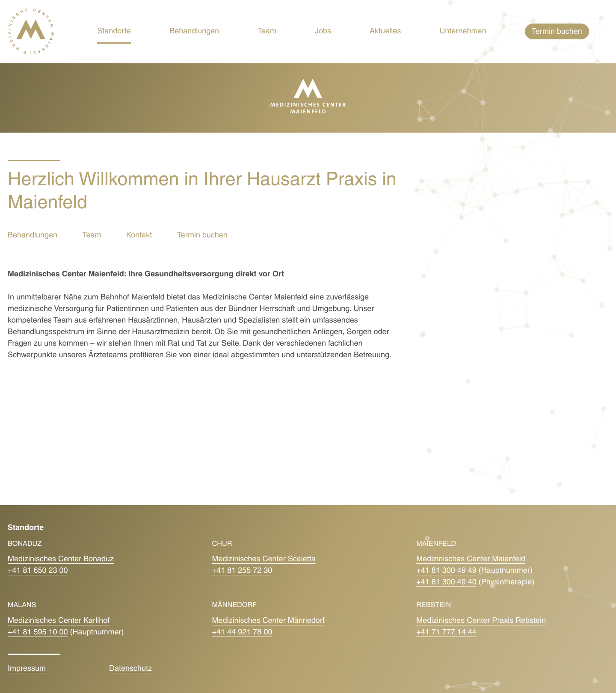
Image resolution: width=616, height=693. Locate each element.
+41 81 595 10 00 (38, 632)
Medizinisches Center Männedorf (268, 621)
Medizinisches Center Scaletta (264, 559)
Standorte (114, 31)
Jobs (323, 31)
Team (267, 31)
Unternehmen (463, 31)
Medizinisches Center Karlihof (59, 621)
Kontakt (139, 235)
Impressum (27, 669)
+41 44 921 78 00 (242, 632)
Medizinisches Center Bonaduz (61, 559)
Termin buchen (202, 235)
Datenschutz (130, 669)
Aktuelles (385, 31)
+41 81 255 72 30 (242, 571)
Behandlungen (194, 31)
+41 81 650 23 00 (38, 571)
